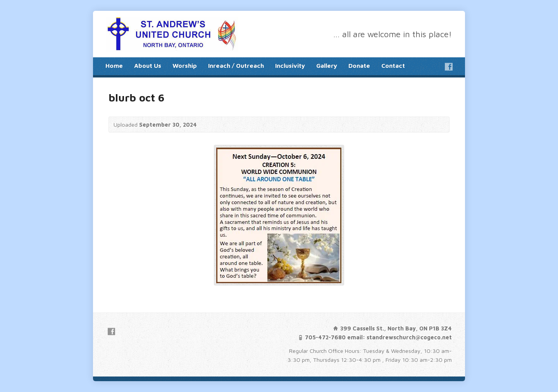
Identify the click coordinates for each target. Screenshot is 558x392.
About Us (148, 65)
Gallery (327, 65)
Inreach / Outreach (236, 65)
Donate (359, 65)
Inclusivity (290, 65)
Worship (185, 65)
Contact (393, 65)
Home (114, 65)
